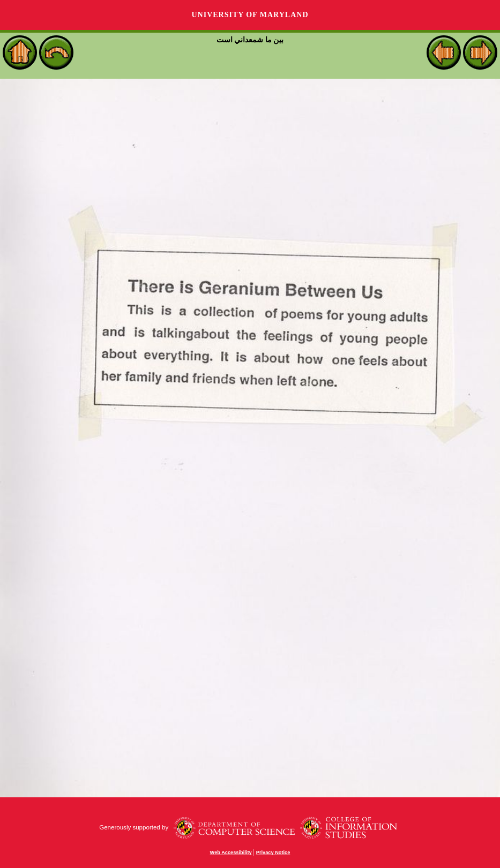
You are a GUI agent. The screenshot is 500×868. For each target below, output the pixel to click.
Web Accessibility (231, 852)
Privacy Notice (273, 852)
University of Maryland (250, 15)
